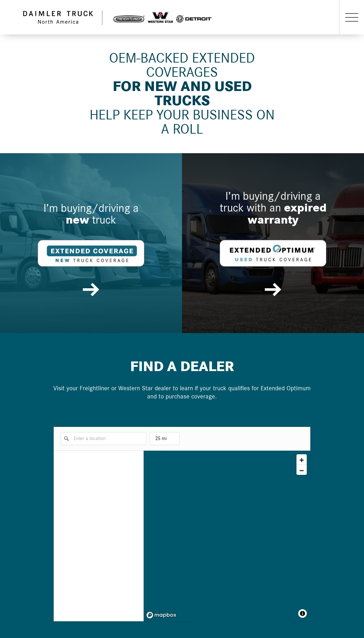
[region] (227, 536)
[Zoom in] (302, 459)
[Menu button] (352, 17)
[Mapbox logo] (161, 615)
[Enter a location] (103, 439)
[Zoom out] (302, 470)
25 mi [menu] (165, 441)
